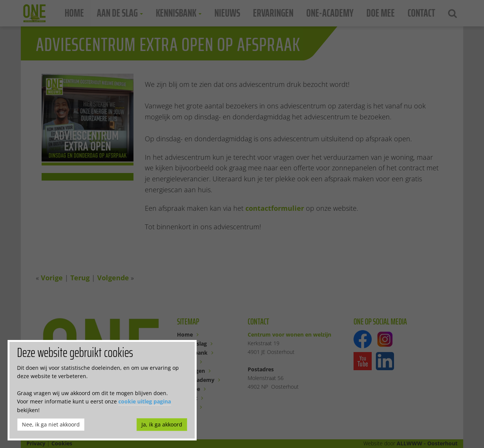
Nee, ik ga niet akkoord (51, 424)
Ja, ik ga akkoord (162, 424)
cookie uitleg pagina (145, 401)
